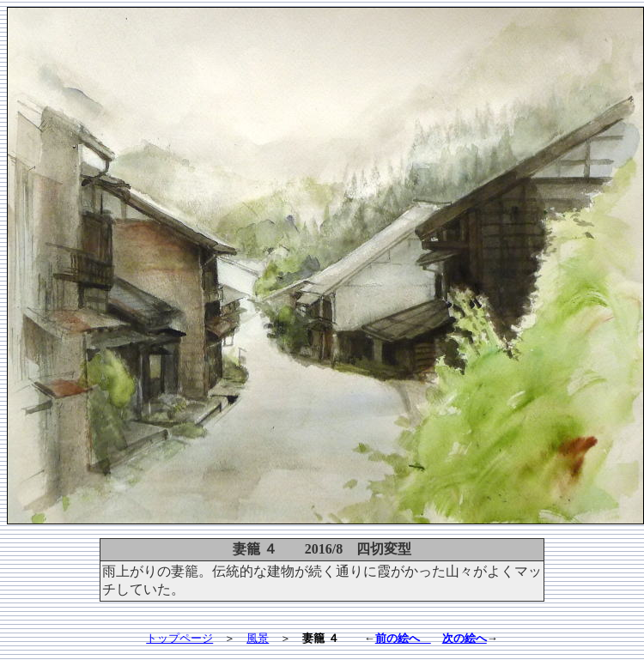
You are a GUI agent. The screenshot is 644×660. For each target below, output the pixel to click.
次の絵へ (465, 638)
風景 (258, 638)
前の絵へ (403, 638)
